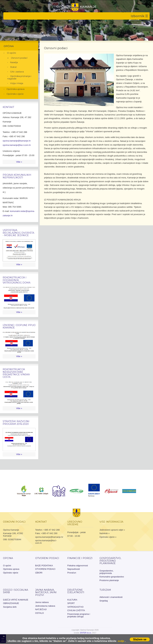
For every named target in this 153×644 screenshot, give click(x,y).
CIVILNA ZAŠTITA (76, 610)
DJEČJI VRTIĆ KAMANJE (16, 600)
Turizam (105, 590)
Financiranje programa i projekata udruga (79, 615)
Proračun (72, 573)
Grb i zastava (17, 72)
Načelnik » (105, 533)
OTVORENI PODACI (47, 558)
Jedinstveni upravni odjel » (112, 530)
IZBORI (39, 573)
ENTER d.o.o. (86, 633)
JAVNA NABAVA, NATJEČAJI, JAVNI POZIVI (46, 592)
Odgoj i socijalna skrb (16, 591)
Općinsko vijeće (15, 94)
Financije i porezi (80, 558)
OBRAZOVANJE (11, 603)
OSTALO (40, 613)
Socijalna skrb (10, 607)
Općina (9, 46)
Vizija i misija (17, 83)
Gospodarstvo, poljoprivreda (107, 572)
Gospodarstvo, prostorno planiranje (110, 561)
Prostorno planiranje (109, 580)
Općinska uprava (15, 89)
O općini (11, 53)
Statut (13, 67)
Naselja (14, 62)
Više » (19, 162)
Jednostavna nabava (45, 606)
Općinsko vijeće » (108, 537)
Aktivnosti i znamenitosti (111, 597)
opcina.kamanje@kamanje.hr (17, 141)
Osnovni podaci (19, 58)
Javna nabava (42, 602)
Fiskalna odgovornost (78, 566)
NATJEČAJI (41, 609)
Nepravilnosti (74, 569)
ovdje (121, 641)
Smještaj (104, 601)
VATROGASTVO (75, 607)
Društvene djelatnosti (76, 591)
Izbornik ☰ (139, 16)
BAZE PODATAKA (44, 566)
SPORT (71, 603)
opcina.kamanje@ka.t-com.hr (17, 145)
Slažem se (140, 639)
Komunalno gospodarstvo (112, 577)
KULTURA (72, 600)
